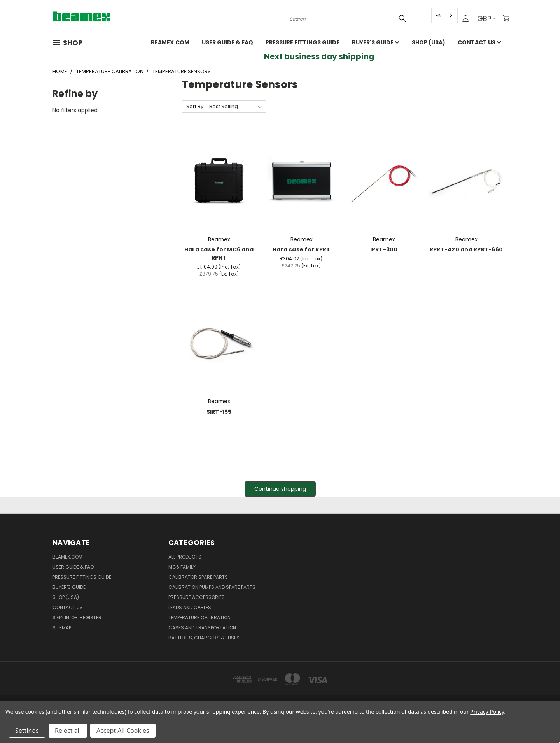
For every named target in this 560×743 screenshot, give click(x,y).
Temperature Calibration (199, 617)
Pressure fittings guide (303, 42)
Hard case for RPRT (302, 249)
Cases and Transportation (202, 628)
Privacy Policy (487, 712)
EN (438, 15)
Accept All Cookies (123, 731)
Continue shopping (280, 489)
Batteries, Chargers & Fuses (204, 638)
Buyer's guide (376, 42)
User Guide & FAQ (227, 42)
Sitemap (62, 628)
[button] (280, 489)
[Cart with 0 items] (506, 19)
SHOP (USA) (429, 42)
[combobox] (444, 15)
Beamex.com (170, 42)
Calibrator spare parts (198, 577)
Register (91, 617)
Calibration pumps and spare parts (212, 587)
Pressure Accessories (197, 597)
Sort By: (195, 106)
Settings (27, 731)
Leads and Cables (190, 607)
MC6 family (182, 567)
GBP (486, 18)
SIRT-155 (219, 412)
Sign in (61, 617)
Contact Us (479, 42)
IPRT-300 (384, 249)
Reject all (68, 731)
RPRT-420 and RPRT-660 (466, 249)
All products (185, 557)
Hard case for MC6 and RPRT (219, 254)
